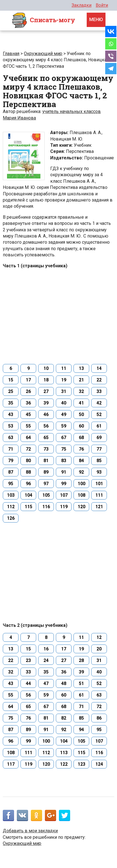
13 (81, 368)
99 (64, 484)
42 (99, 403)
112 (11, 507)
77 (99, 449)
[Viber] (111, 56)
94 (81, 730)
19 (64, 380)
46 (46, 414)
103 (11, 495)
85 (99, 461)
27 (46, 391)
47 (46, 683)
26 (28, 391)
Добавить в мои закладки (30, 831)
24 (46, 660)
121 (99, 507)
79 (11, 461)
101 (99, 484)
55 (28, 426)
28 (81, 660)
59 (64, 426)
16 (46, 649)
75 (64, 449)
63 (11, 438)
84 (81, 461)
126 (11, 518)
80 (28, 461)
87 (11, 472)
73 (46, 449)
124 (99, 764)
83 (64, 461)
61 (99, 426)
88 (28, 472)
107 (64, 495)
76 (81, 449)
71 (11, 449)
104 (28, 495)
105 (46, 495)
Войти (102, 5)
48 (64, 683)
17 (28, 380)
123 (82, 764)
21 (81, 380)
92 (81, 472)
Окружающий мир (43, 54)
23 (28, 660)
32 (81, 391)
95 (11, 484)
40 (64, 403)
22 (99, 380)
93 (99, 472)
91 (64, 472)
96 (28, 484)
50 (81, 414)
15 (11, 380)
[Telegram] (111, 69)
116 (46, 507)
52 (99, 414)
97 (46, 484)
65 (46, 438)
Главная (11, 54)
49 (64, 414)
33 (99, 391)
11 (64, 368)
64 (28, 438)
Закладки (82, 5)
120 (82, 507)
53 (11, 426)
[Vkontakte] (111, 31)
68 (81, 438)
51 (81, 683)
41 (81, 403)
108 (82, 495)
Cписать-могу (43, 21)
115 (28, 507)
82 (64, 718)
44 (28, 683)
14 (99, 368)
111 (99, 495)
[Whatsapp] (111, 44)
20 (99, 649)
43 (11, 414)
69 (99, 438)
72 (28, 449)
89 (46, 472)
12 (99, 637)
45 (28, 414)
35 (11, 403)
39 (46, 403)
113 (64, 753)
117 (11, 764)
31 (64, 391)
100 (82, 484)
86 (99, 718)
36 (28, 403)
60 (81, 426)
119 (64, 507)
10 (46, 368)
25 (11, 391)
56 (46, 426)
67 (64, 438)
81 (46, 461)
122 (64, 764)
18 (46, 380)
